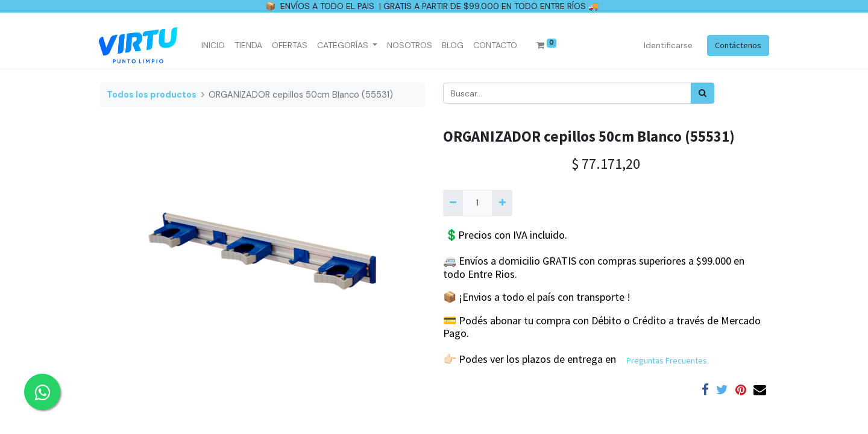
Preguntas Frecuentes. (668, 360)
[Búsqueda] (703, 93)
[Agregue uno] (502, 203)
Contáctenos (737, 45)
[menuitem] (214, 46)
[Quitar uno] (453, 203)
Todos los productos (152, 95)
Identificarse (668, 45)
